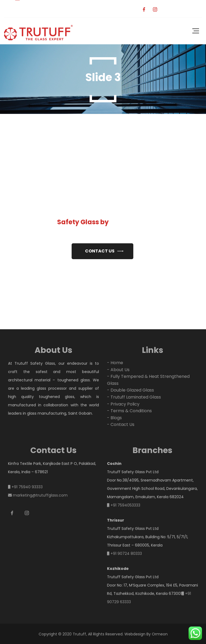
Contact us (100, 251)
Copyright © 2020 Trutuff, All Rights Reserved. (81, 634)
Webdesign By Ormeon (146, 634)
